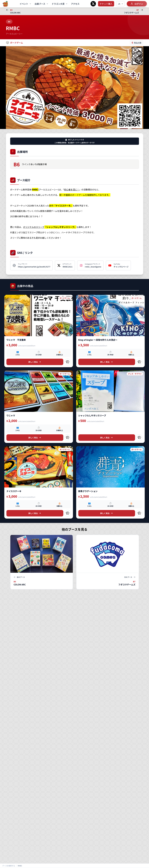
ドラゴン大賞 (60, 4)
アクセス (75, 4)
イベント (25, 4)
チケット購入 (106, 4)
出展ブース (42, 4)
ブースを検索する (9, 866)
